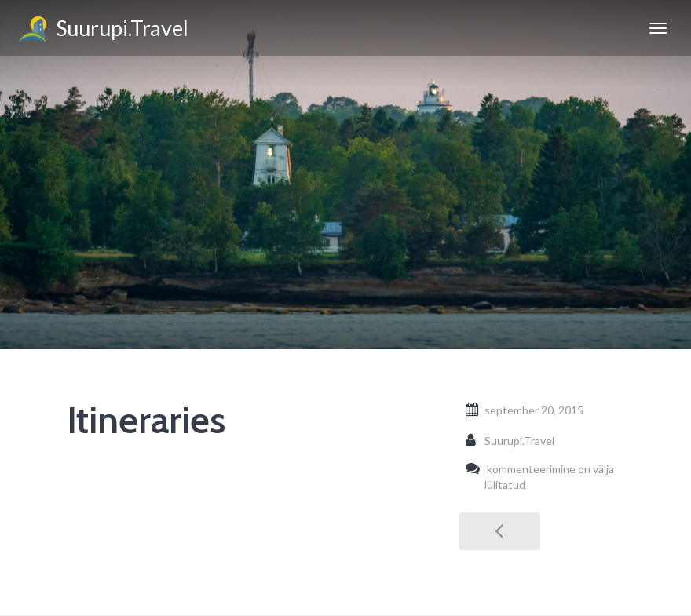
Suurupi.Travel (102, 31)
